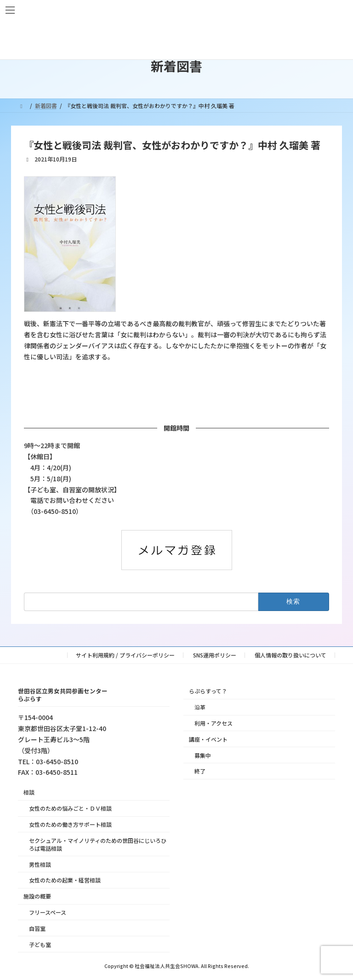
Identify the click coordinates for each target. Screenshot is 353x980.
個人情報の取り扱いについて (290, 655)
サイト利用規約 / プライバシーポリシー (125, 655)
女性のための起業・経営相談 (65, 880)
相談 (29, 792)
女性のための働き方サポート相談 (70, 824)
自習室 (37, 928)
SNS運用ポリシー (215, 655)
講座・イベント (208, 739)
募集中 (203, 755)
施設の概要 (37, 896)
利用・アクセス (214, 723)
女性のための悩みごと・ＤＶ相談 (70, 808)
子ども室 (40, 944)
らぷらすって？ (208, 691)
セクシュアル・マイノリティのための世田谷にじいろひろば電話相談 (98, 844)
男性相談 (40, 864)
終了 (200, 771)
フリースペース (48, 912)
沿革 (200, 707)
